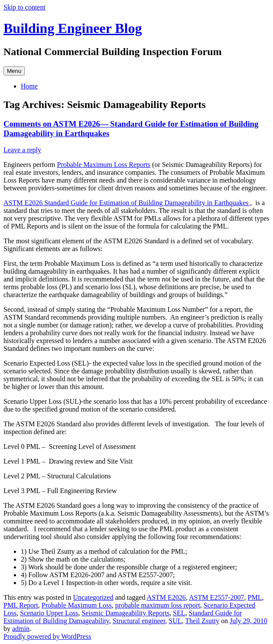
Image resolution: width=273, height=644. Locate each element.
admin (21, 629)
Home (29, 86)
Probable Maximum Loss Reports (104, 165)
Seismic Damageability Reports (125, 613)
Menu (14, 71)
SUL (175, 621)
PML (255, 597)
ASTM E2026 (166, 597)
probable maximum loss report (158, 605)
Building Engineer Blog (73, 28)
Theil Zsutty (202, 621)
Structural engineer (139, 621)
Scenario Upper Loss (49, 613)
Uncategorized (93, 597)
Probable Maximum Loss (77, 605)
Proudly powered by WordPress (47, 636)
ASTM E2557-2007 (217, 597)
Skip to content (24, 7)
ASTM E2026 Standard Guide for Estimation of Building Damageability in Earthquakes (127, 203)
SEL (179, 613)
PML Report (21, 605)
